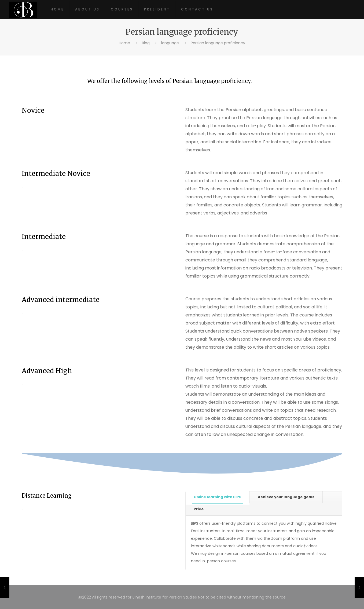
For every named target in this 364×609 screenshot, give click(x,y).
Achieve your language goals (286, 497)
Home (124, 43)
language (170, 43)
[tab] (218, 497)
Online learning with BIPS (218, 497)
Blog (146, 43)
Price (199, 509)
